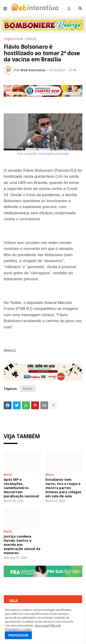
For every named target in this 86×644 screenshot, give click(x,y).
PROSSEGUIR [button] (18, 635)
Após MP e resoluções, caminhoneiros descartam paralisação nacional (21, 488)
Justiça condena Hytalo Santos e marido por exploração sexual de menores (22, 544)
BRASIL (31, 39)
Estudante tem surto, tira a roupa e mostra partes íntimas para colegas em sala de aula (63, 488)
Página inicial (13, 39)
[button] (5, 9)
